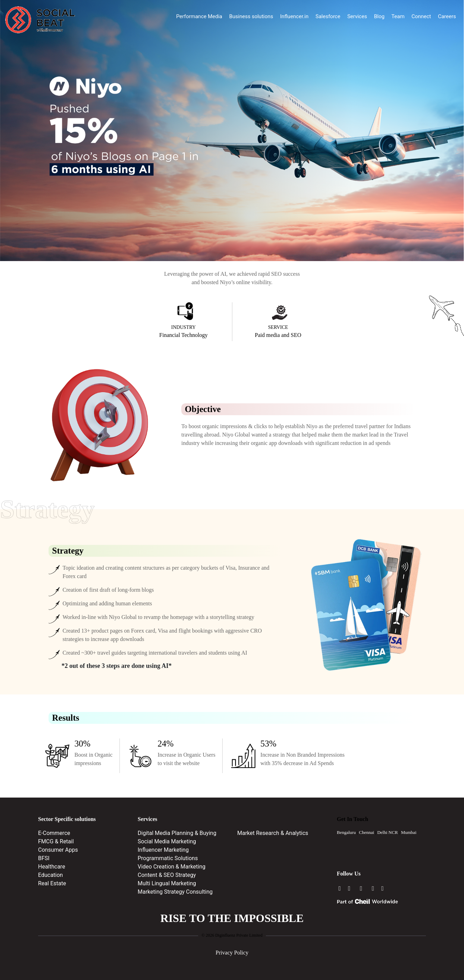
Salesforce (328, 16)
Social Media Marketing (167, 841)
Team (398, 16)
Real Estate (52, 883)
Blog (379, 16)
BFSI (44, 858)
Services (357, 16)
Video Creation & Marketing (172, 867)
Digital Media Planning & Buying (177, 833)
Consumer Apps (58, 850)
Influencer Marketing (163, 850)
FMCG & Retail (56, 841)
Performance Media (199, 16)
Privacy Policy (232, 953)
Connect (421, 16)
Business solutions (251, 16)
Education (50, 875)
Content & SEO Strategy (167, 875)
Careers (447, 16)
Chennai (366, 832)
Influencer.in (294, 16)
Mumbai (409, 832)
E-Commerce (54, 833)
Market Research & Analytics (273, 833)
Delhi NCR (388, 832)
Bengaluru (346, 832)
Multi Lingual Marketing (167, 883)
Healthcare (52, 867)
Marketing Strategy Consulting (175, 892)
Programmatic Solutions (168, 858)
